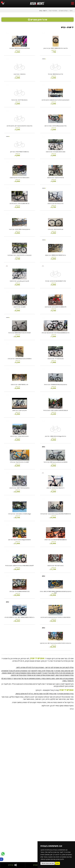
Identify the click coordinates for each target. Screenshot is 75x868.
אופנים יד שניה (53, 11)
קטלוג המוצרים (63, 11)
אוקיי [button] (57, 863)
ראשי (71, 11)
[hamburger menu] (73, 4)
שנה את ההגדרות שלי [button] (48, 863)
